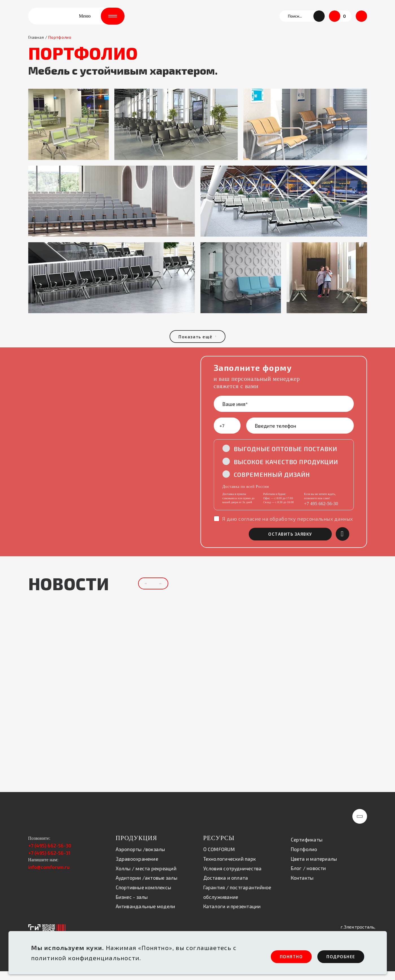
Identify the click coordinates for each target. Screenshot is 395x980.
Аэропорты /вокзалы (140, 858)
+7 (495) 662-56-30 (50, 855)
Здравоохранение (137, 868)
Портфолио (304, 858)
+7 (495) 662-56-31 (49, 862)
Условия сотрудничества (233, 877)
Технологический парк (230, 868)
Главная (36, 45)
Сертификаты (307, 849)
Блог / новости (308, 877)
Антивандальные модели (146, 916)
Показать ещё (198, 344)
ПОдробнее (336, 956)
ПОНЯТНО (275, 956)
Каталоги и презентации (232, 916)
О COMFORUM (219, 858)
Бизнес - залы (132, 906)
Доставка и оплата (226, 887)
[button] (319, 20)
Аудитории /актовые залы (147, 887)
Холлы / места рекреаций (146, 877)
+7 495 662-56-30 (321, 512)
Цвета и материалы (314, 868)
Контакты (302, 887)
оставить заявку (299, 543)
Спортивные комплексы (144, 897)
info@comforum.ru (49, 876)
